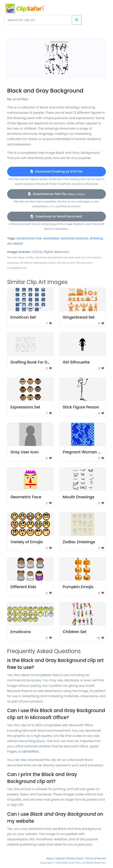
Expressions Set (25, 407)
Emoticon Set (23, 317)
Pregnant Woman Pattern (87, 452)
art (9, 244)
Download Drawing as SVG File (56, 171)
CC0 (35, 252)
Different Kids (23, 587)
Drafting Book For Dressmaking (40, 362)
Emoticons (21, 632)
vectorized (51, 238)
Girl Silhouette (76, 362)
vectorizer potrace (74, 238)
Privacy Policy (75, 858)
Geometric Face (26, 497)
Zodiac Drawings (79, 542)
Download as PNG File (57, 194)
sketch (18, 244)
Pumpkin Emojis (78, 587)
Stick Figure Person (81, 407)
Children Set (75, 632)
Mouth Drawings (78, 497)
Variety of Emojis (27, 542)
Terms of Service (96, 858)
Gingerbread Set (79, 317)
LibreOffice (30, 752)
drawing (96, 238)
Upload (60, 858)
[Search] (38, 20)
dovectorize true (29, 238)
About (50, 858)
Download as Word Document (56, 216)
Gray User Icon (25, 452)
